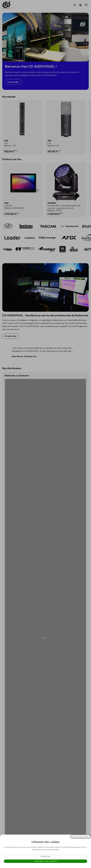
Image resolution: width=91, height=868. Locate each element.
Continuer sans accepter (81, 837)
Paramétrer (45, 856)
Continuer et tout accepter (45, 861)
